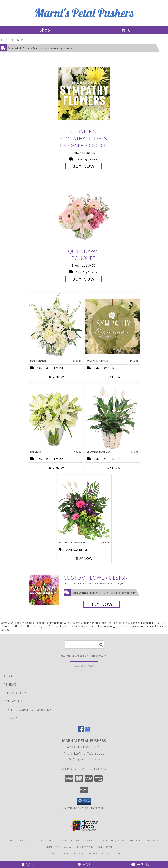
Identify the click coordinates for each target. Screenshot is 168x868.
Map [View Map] (84, 864)
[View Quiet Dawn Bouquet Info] (84, 213)
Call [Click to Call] (28, 864)
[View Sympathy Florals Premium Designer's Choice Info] (112, 326)
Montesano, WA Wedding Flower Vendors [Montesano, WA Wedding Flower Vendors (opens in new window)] (129, 841)
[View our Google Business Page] (87, 731)
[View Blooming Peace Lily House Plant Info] (112, 417)
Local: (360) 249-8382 (84, 760)
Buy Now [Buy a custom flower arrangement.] (101, 604)
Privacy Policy (58, 853)
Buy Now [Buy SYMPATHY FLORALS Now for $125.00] (112, 377)
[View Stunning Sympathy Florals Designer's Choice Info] (84, 93)
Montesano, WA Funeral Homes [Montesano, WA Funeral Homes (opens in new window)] (32, 841)
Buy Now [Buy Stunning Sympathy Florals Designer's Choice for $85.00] (83, 166)
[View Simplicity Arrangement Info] (56, 417)
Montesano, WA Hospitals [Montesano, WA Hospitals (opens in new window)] (76, 841)
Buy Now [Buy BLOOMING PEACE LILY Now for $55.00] (112, 468)
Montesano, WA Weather (63, 847)
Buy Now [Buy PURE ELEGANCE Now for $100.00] (56, 377)
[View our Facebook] (81, 731)
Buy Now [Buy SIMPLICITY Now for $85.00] (56, 468)
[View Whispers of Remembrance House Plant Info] (84, 508)
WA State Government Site (103, 847)
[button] (84, 801)
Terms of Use (111, 853)
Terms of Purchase (85, 853)
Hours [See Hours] (140, 864)
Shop (42, 30)
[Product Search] (85, 645)
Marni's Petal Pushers (84, 13)
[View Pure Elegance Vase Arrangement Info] (56, 326)
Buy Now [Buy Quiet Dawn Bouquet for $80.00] (83, 279)
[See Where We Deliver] (84, 666)
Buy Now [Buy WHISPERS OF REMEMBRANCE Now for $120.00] (84, 559)
